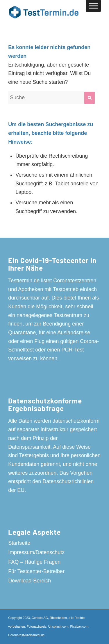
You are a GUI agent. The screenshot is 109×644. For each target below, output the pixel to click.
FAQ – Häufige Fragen (34, 562)
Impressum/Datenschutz (36, 552)
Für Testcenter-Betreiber (36, 571)
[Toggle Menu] (93, 6)
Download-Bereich (30, 581)
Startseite (19, 543)
